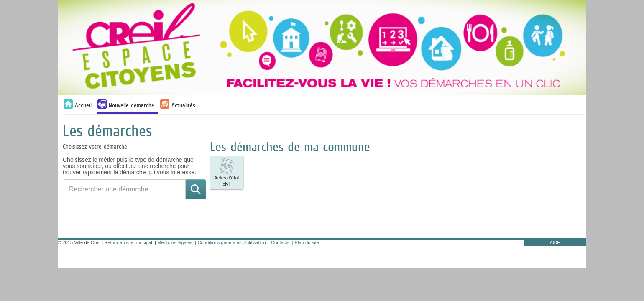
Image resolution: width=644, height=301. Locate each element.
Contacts (280, 242)
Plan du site (307, 242)
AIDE (555, 242)
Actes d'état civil (226, 172)
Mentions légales (175, 242)
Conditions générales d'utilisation (231, 242)
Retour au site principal (128, 242)
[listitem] (227, 173)
